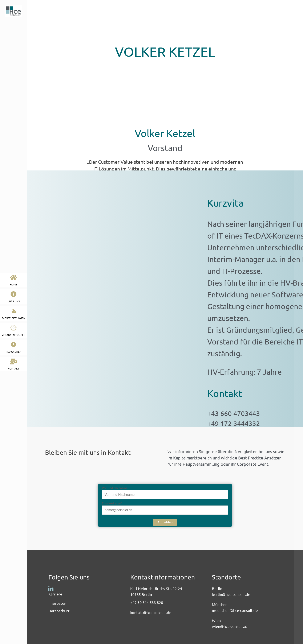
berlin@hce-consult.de (231, 594)
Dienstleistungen (14, 314)
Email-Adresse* (112, 503)
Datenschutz (59, 611)
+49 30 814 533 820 (147, 602)
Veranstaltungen (14, 331)
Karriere (55, 594)
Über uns (14, 297)
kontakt (14, 364)
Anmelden (165, 522)
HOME (13, 280)
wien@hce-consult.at (230, 626)
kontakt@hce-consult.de (151, 612)
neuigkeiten (13, 348)
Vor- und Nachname (115, 488)
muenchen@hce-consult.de (235, 610)
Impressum (58, 603)
